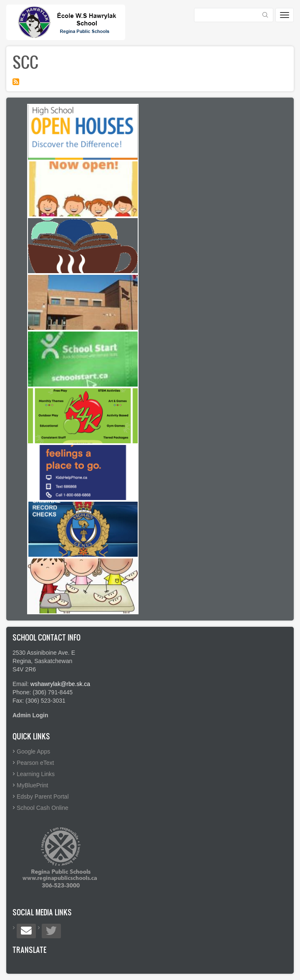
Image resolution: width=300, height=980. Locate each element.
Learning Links (36, 774)
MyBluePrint (32, 785)
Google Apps (33, 751)
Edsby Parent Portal (43, 797)
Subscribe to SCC (16, 82)
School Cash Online (43, 808)
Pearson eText (35, 763)
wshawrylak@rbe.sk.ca (60, 684)
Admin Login (30, 715)
